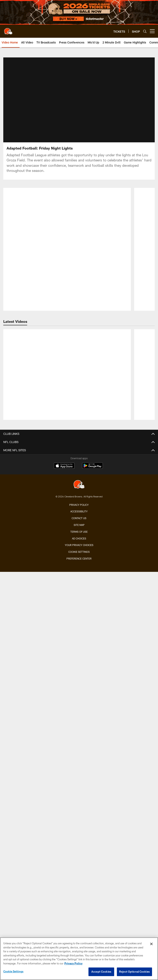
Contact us (79, 496)
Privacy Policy (79, 482)
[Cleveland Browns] (79, 462)
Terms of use (79, 509)
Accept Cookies (101, 972)
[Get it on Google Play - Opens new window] (92, 445)
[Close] (151, 944)
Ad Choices (79, 516)
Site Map (79, 502)
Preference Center (79, 536)
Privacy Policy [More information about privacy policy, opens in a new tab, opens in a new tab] (73, 963)
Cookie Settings (79, 529)
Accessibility (79, 489)
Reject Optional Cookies (134, 972)
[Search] (145, 31)
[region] (79, 959)
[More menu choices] (152, 31)
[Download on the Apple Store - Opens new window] (64, 443)
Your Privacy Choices (79, 522)
